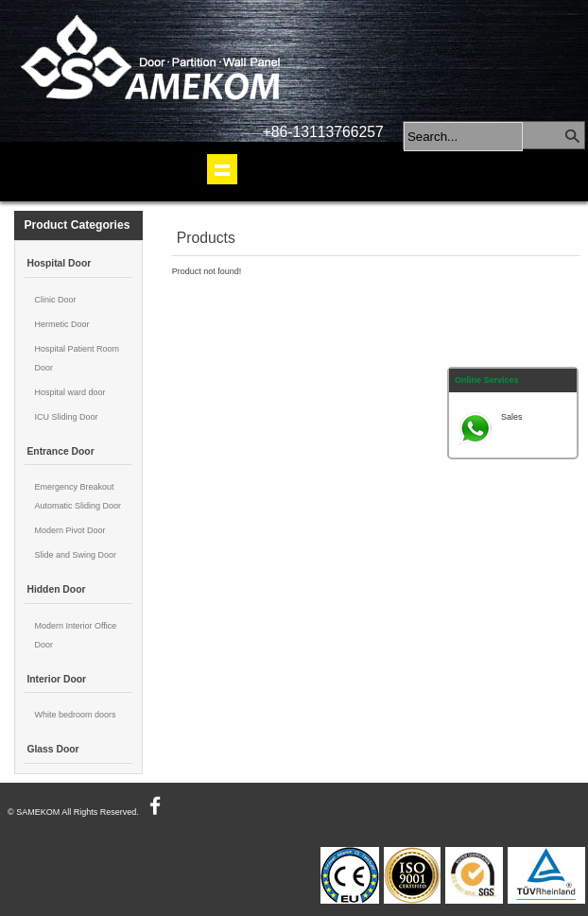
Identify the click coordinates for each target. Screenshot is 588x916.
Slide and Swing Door (75, 555)
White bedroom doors (75, 715)
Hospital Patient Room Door (77, 358)
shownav (222, 169)
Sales (512, 417)
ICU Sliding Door (66, 417)
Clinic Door (55, 300)
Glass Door (52, 749)
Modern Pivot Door (69, 530)
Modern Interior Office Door (75, 635)
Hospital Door (59, 263)
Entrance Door (60, 451)
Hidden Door (56, 589)
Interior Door (56, 679)
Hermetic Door (61, 324)
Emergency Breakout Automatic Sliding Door (78, 496)
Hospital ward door (69, 392)
